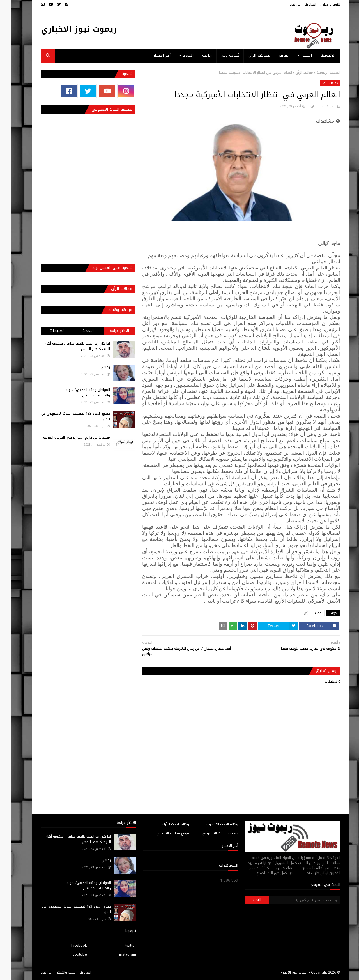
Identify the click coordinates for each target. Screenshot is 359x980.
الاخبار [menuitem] (296, 55)
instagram (117, 954)
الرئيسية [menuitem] (317, 55)
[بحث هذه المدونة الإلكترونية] (293, 900)
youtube (69, 954)
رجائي (94, 367)
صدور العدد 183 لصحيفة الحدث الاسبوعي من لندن (65, 416)
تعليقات (46, 331)
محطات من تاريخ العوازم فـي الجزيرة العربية (66, 437)
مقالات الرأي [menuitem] (248, 55)
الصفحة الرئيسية (317, 73)
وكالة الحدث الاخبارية (211, 824)
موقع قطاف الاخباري (162, 833)
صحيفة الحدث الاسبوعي (209, 833)
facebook (68, 945)
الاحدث (77, 331)
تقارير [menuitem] (273, 55)
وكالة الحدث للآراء (165, 824)
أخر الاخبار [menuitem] (151, 55)
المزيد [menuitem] (177, 55)
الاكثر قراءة (108, 331)
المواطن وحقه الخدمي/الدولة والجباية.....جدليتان (77, 392)
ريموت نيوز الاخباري (68, 29)
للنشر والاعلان (319, 4)
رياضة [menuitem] (196, 55)
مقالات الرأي (293, 73)
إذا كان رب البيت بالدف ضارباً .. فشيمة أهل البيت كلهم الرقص (66, 346)
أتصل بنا (300, 4)
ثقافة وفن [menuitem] (219, 55)
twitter (120, 945)
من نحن (284, 4)
